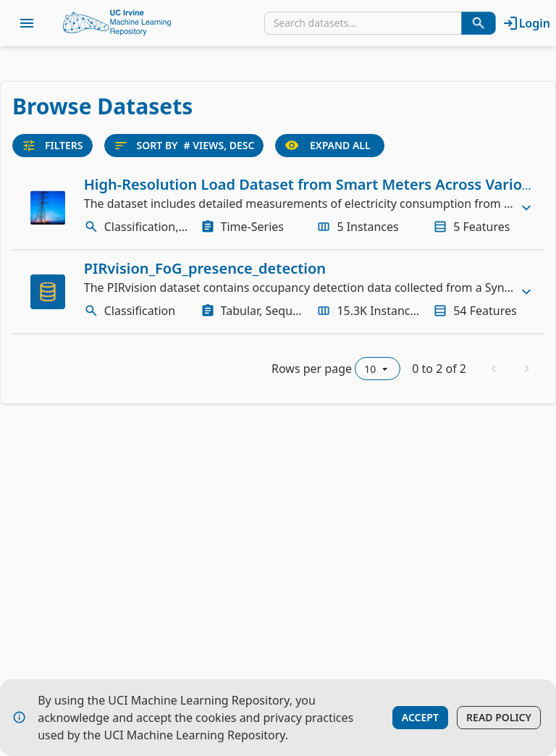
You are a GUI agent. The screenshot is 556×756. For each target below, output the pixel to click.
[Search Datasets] (479, 23)
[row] (278, 208)
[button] (278, 208)
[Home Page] (117, 23)
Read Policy (499, 717)
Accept (420, 717)
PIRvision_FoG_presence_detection (205, 268)
